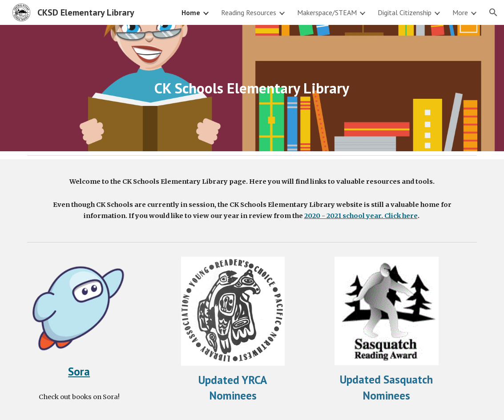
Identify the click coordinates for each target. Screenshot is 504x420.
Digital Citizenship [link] (405, 12)
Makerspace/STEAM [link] (327, 12)
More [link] (460, 12)
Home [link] (191, 12)
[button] (493, 12)
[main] (252, 88)
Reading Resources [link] (249, 12)
